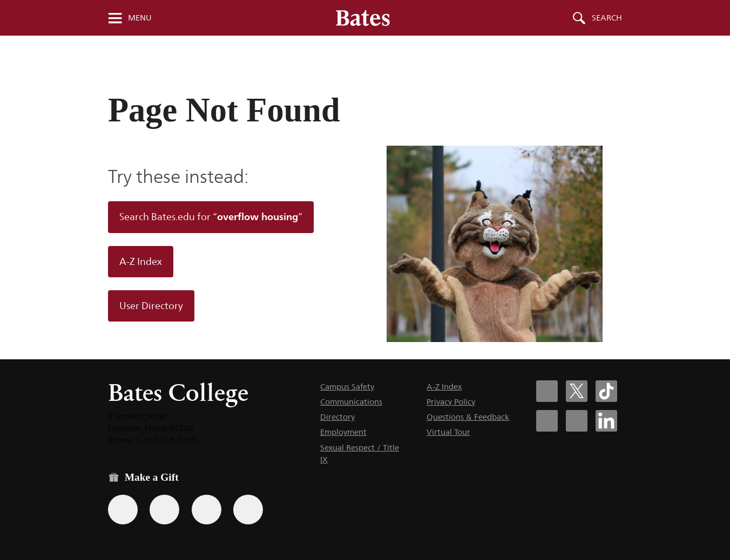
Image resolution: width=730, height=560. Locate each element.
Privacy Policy (451, 402)
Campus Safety (347, 387)
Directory (337, 417)
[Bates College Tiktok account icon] (606, 391)
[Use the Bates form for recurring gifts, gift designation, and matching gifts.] (123, 510)
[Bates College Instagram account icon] (547, 421)
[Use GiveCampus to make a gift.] (248, 510)
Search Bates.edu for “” (211, 216)
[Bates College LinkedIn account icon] (606, 421)
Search (607, 18)
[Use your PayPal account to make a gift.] (207, 510)
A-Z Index (141, 262)
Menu (140, 18)
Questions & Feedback (468, 417)
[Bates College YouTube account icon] (577, 421)
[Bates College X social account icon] (577, 391)
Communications (351, 402)
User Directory (151, 306)
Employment (343, 432)
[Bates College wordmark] (363, 18)
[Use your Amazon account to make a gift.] (164, 510)
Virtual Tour (448, 432)
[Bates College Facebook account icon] (547, 391)
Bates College (178, 392)
